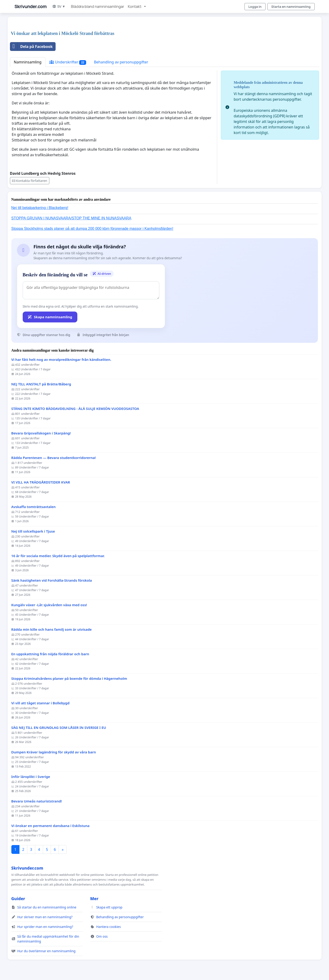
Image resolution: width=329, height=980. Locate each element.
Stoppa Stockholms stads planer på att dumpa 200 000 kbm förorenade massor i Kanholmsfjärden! (92, 229)
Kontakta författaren (30, 181)
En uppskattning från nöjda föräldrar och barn (50, 654)
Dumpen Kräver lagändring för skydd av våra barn (54, 752)
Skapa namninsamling (50, 317)
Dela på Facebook (31, 47)
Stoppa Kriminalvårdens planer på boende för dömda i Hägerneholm (69, 679)
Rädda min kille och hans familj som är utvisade (52, 629)
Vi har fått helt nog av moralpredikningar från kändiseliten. (61, 360)
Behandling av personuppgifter (121, 62)
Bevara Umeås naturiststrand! (37, 801)
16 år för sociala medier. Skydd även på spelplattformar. (58, 556)
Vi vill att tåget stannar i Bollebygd (41, 703)
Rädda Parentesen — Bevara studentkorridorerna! (54, 458)
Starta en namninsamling (291, 7)
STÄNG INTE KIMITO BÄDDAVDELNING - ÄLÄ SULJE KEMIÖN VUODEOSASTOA (75, 409)
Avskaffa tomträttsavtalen (34, 507)
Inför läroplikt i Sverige (31, 777)
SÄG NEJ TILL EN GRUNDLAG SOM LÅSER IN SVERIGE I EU (59, 728)
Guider (18, 899)
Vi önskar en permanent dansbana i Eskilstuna (50, 826)
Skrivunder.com (31, 6)
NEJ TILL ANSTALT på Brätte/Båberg (41, 384)
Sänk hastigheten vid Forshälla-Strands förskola (52, 580)
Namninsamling (28, 62)
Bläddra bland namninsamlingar (97, 6)
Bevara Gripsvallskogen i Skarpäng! (41, 433)
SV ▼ (59, 6)
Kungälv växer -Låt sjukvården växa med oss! (49, 605)
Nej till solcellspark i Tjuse (33, 531)
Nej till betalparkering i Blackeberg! (40, 208)
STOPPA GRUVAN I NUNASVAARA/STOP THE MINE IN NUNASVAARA (71, 218)
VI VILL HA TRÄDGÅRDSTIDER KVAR (41, 482)
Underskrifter (68, 62)
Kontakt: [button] (135, 6)
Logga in (255, 7)
